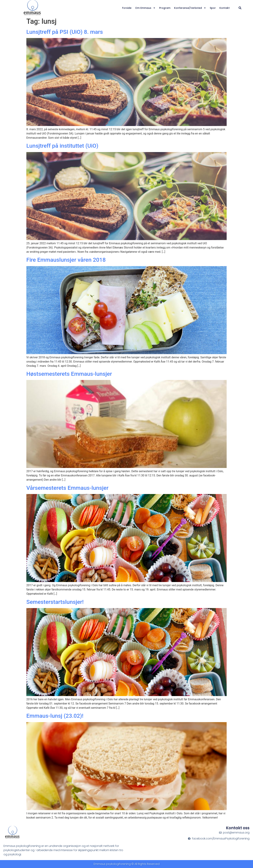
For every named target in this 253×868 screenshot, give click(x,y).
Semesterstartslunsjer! (55, 602)
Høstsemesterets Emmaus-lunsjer (69, 374)
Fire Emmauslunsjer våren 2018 (66, 260)
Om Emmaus (145, 8)
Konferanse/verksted (190, 8)
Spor (213, 8)
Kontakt (225, 8)
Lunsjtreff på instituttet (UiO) (62, 146)
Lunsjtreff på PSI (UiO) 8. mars (65, 32)
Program (165, 8)
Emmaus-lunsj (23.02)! (55, 716)
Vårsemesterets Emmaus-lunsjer (67, 488)
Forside (127, 8)
